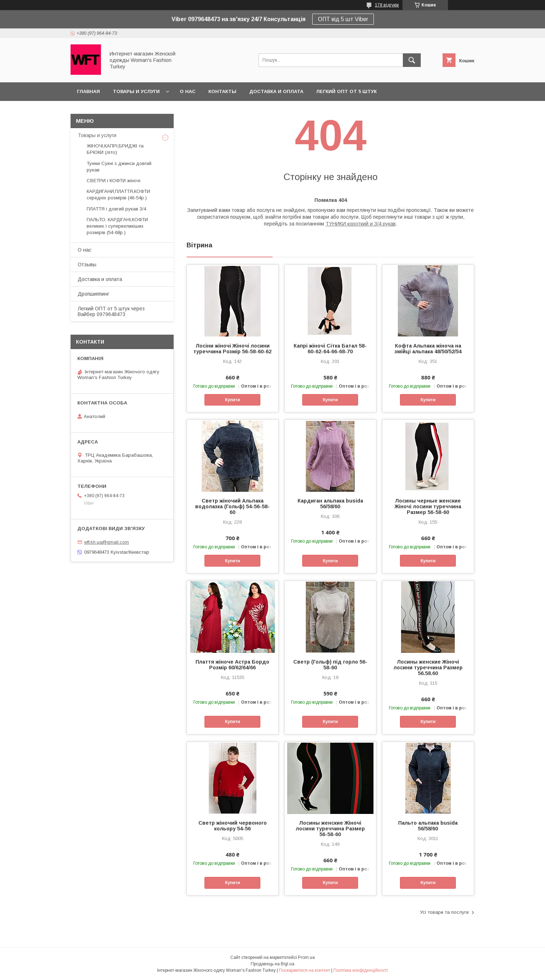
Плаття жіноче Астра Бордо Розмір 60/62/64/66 (232, 665)
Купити (232, 400)
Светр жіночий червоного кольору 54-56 (233, 826)
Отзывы (87, 265)
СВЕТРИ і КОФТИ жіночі (114, 181)
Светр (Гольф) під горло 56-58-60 (330, 665)
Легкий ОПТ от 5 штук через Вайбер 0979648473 (111, 311)
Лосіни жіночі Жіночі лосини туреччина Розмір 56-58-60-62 (232, 349)
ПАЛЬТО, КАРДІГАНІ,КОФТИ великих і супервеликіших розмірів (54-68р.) (117, 226)
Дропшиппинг (93, 294)
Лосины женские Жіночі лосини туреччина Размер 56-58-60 (330, 829)
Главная (88, 91)
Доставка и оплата (276, 91)
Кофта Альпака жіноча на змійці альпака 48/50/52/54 (428, 349)
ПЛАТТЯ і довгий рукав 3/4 (116, 209)
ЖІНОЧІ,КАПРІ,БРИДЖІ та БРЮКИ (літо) (115, 149)
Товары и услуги (136, 91)
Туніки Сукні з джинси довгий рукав (119, 167)
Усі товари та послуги (444, 912)
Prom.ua (306, 957)
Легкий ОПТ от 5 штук (346, 91)
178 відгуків (387, 5)
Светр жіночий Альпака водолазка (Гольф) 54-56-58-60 (232, 506)
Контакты (222, 91)
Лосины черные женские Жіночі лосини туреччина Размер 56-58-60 (428, 506)
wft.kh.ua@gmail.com (107, 542)
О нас (188, 91)
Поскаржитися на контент (305, 970)
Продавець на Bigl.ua (272, 964)
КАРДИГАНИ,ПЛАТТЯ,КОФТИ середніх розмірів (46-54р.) (118, 195)
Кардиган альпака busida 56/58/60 (330, 504)
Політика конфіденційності (361, 970)
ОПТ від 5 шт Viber (343, 19)
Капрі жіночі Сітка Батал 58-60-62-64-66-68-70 (330, 349)
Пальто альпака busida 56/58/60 (428, 826)
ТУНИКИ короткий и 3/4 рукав (361, 224)
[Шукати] (412, 60)
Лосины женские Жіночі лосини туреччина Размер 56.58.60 (428, 668)
